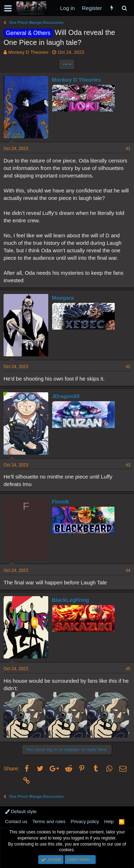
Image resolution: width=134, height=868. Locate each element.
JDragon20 (66, 396)
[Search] (124, 8)
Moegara (63, 298)
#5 (128, 669)
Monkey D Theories (28, 52)
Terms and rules (49, 821)
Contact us (16, 821)
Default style (21, 812)
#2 (128, 367)
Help (109, 821)
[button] (8, 8)
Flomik (60, 502)
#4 (128, 570)
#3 (128, 465)
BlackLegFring (70, 600)
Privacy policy (85, 821)
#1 (128, 149)
